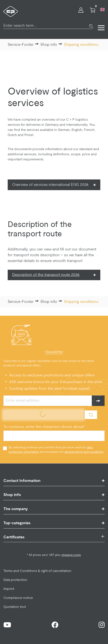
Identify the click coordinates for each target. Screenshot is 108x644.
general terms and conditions (84, 452)
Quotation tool (15, 607)
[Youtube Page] (7, 625)
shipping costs (71, 555)
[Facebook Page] (55, 625)
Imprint (9, 589)
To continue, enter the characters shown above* (44, 427)
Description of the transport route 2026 (46, 275)
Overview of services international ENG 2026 (51, 185)
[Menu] (99, 27)
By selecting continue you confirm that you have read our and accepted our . (56, 450)
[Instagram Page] (102, 625)
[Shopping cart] (92, 11)
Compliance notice (18, 598)
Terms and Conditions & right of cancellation (37, 571)
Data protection (15, 580)
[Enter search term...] (46, 24)
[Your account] (81, 11)
